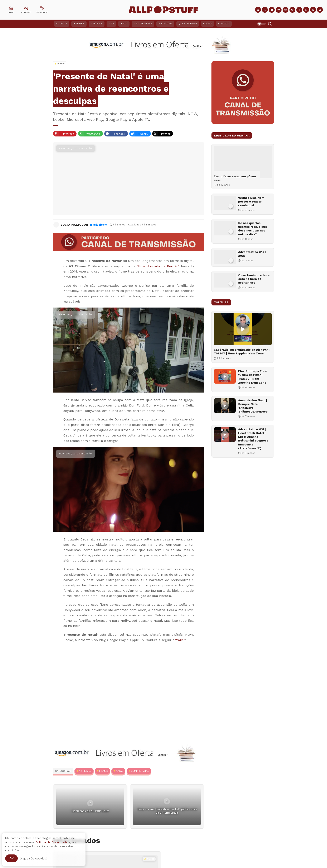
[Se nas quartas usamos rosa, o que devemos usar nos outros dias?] (225, 228)
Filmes (80, 24)
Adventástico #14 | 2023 (252, 254)
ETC (125, 24)
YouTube (167, 24)
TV (113, 24)
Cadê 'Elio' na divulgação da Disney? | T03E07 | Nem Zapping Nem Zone (242, 351)
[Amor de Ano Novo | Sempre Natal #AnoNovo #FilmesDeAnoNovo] (225, 406)
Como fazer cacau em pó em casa (235, 178)
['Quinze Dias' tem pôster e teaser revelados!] (225, 203)
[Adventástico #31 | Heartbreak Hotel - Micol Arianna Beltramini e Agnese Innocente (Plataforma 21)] (225, 435)
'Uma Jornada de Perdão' (158, 266)
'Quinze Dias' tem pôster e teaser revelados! (251, 201)
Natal (119, 771)
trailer (180, 640)
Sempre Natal (140, 771)
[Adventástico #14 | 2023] (225, 257)
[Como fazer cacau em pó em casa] (243, 162)
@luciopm (100, 225)
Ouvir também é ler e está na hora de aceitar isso (254, 279)
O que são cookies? (34, 858)
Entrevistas (144, 24)
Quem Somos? (188, 24)
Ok (11, 858)
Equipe (208, 24)
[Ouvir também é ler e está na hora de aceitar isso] (225, 280)
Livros (63, 24)
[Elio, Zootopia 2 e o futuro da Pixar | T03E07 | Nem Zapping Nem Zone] (225, 376)
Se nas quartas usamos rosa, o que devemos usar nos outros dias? (253, 229)
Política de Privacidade (52, 842)
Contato (224, 24)
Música (98, 24)
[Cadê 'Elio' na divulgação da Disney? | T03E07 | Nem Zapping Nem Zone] (243, 329)
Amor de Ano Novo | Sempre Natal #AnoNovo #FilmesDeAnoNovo (253, 406)
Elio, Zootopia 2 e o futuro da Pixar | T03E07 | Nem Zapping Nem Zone (253, 377)
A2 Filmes (85, 771)
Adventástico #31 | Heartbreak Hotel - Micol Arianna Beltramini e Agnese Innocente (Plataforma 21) (253, 439)
